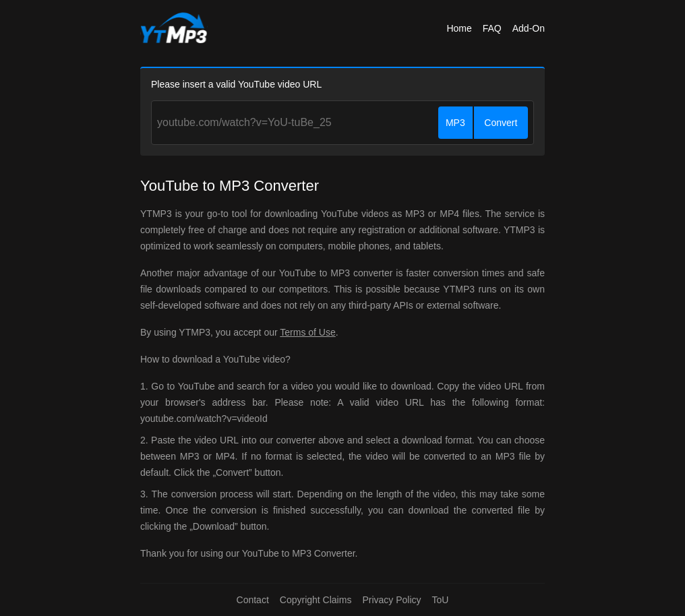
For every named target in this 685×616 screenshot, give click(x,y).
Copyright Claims (316, 600)
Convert (501, 123)
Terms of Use (307, 332)
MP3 (455, 123)
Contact (253, 600)
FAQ (492, 28)
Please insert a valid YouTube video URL (236, 84)
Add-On (529, 28)
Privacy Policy (391, 600)
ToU (441, 600)
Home (459, 28)
